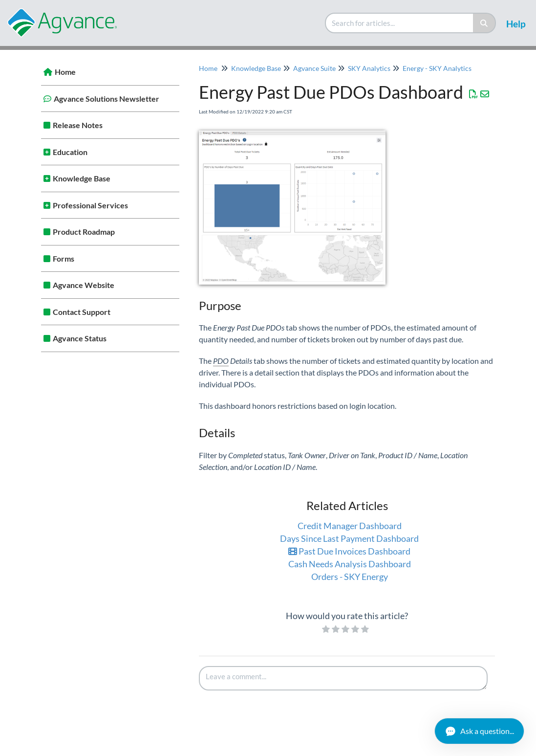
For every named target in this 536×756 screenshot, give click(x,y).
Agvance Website (84, 285)
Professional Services (90, 205)
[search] (400, 23)
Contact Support (82, 312)
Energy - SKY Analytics (437, 68)
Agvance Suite (314, 68)
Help (516, 24)
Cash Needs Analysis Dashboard (350, 564)
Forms (64, 258)
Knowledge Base (82, 178)
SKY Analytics (369, 68)
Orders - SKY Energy (350, 577)
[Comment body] (343, 678)
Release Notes (78, 125)
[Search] (484, 23)
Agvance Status (80, 338)
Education (70, 152)
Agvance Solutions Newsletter (107, 99)
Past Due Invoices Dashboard (349, 551)
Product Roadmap (84, 232)
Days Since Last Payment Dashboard (349, 538)
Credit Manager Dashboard (350, 526)
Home (65, 72)
